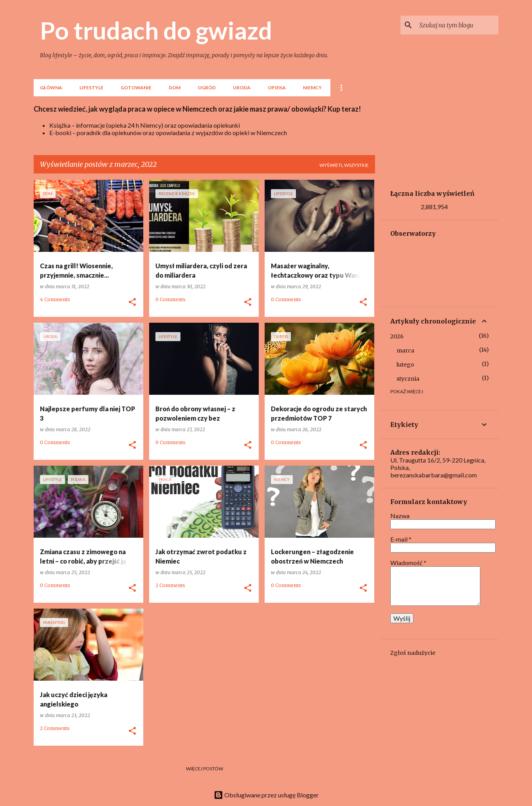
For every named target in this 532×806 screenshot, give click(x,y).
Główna (51, 88)
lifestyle (91, 88)
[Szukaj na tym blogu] (457, 25)
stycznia (408, 379)
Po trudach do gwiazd (156, 30)
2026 (397, 336)
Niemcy (312, 88)
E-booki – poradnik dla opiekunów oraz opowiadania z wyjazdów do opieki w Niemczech (168, 133)
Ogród (207, 88)
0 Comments (170, 299)
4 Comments (55, 299)
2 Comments (170, 585)
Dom (175, 88)
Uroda (242, 88)
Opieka (277, 88)
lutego (405, 365)
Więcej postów (205, 769)
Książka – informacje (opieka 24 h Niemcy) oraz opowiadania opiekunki (145, 125)
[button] (132, 302)
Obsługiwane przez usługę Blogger (266, 795)
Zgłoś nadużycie (413, 653)
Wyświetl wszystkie (344, 165)
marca (405, 351)
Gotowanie (136, 88)
